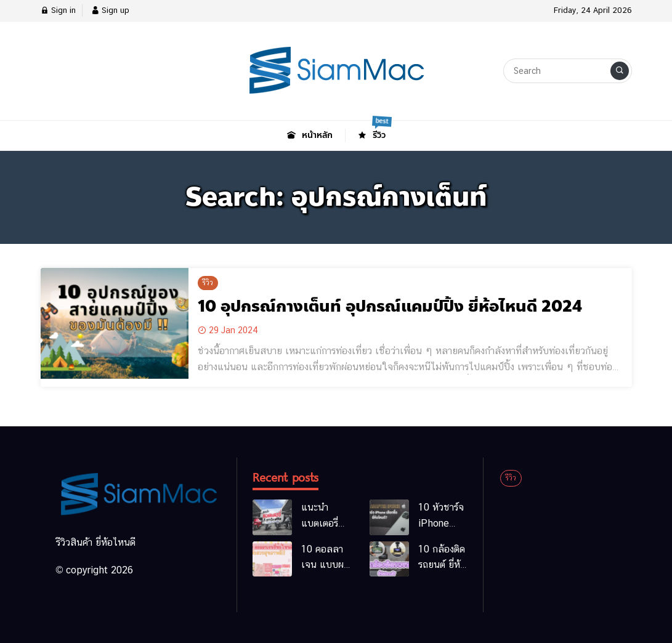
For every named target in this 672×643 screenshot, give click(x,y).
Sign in (58, 10)
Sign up (110, 10)
